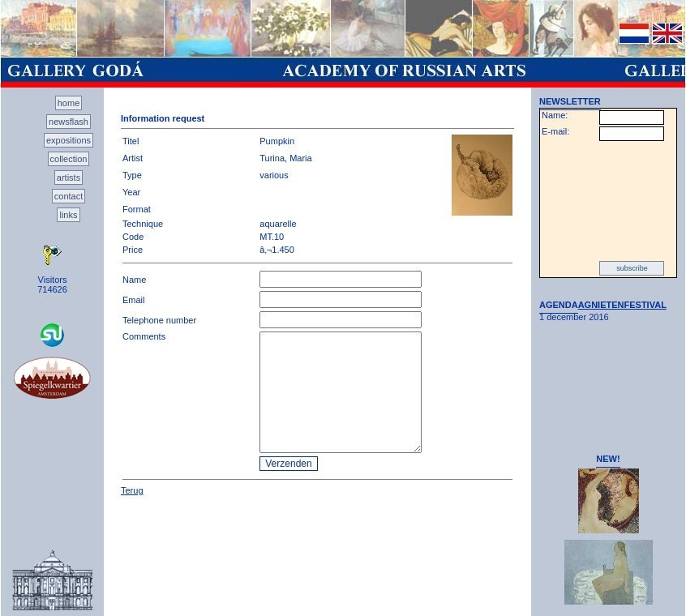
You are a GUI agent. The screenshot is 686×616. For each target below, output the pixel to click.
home (69, 103)
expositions (69, 140)
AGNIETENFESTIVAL (622, 305)
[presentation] (608, 201)
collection (69, 159)
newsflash (69, 122)
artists (69, 178)
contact (69, 196)
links (68, 215)
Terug (132, 490)
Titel (131, 141)
